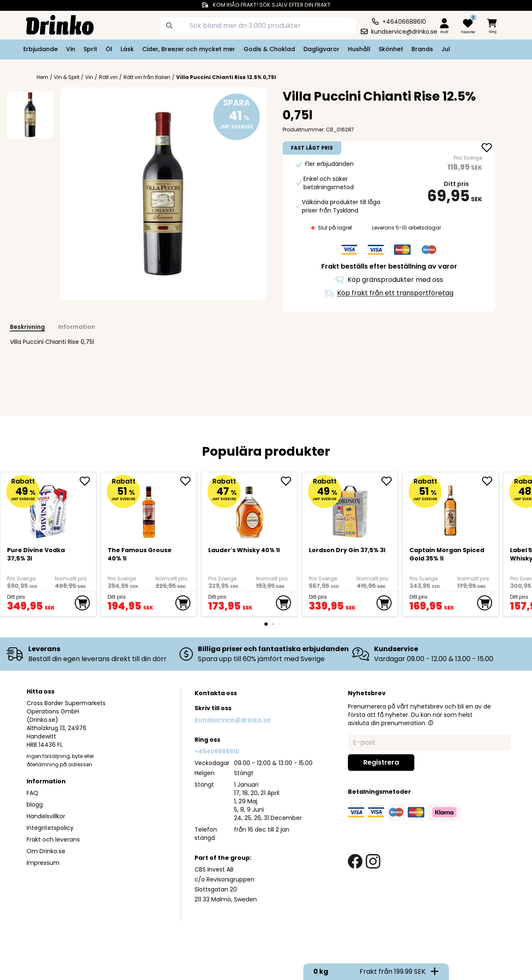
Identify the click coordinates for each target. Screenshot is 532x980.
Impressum (43, 863)
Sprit (90, 49)
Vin (71, 49)
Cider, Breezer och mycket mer (189, 49)
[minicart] (493, 26)
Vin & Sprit (67, 77)
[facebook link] (355, 861)
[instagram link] (373, 861)
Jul (446, 49)
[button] (431, 723)
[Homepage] (53, 24)
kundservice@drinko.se (233, 720)
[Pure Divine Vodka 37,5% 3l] (48, 509)
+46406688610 (217, 751)
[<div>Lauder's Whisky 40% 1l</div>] (250, 509)
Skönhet (391, 49)
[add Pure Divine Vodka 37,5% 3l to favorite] (88, 481)
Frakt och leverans (53, 839)
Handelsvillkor (46, 816)
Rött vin (108, 77)
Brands (422, 49)
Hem (42, 77)
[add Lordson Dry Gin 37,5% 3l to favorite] (389, 481)
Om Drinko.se (46, 851)
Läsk (127, 49)
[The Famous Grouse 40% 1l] (149, 509)
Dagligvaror (321, 49)
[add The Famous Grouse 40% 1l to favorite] (188, 481)
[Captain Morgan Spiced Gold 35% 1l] (451, 509)
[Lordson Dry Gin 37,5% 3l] (350, 509)
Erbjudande (41, 49)
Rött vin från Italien (147, 77)
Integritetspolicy (50, 828)
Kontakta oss (216, 693)
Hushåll (359, 49)
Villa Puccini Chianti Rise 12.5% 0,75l (226, 77)
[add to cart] (82, 603)
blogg (35, 805)
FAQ (32, 793)
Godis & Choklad (269, 49)
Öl (109, 49)
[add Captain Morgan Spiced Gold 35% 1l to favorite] (490, 481)
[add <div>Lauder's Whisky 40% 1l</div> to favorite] (289, 481)
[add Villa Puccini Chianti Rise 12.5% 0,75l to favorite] (487, 148)
